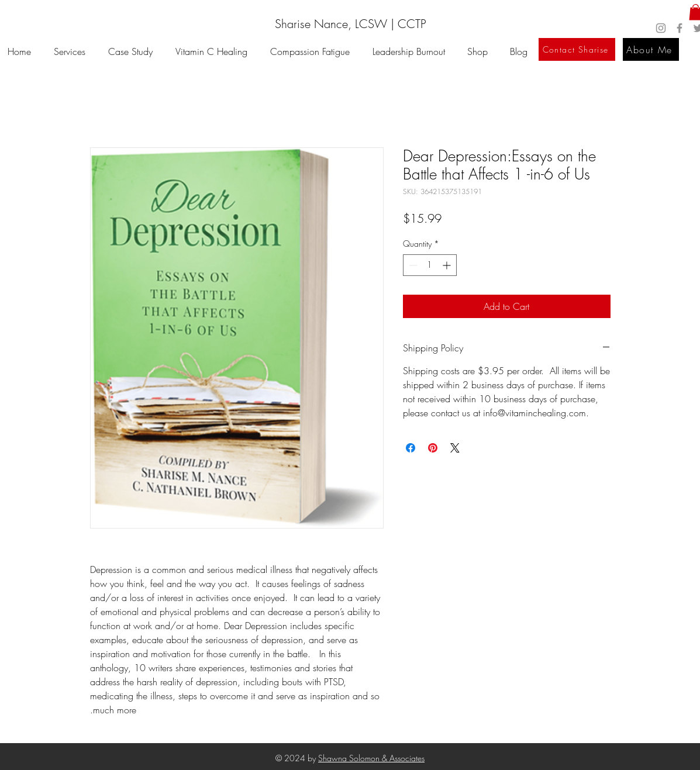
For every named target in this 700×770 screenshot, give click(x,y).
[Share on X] (455, 448)
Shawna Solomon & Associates (371, 758)
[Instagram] (661, 28)
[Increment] (448, 265)
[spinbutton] (430, 265)
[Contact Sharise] (577, 49)
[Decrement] (412, 265)
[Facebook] (680, 28)
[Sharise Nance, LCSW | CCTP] (350, 24)
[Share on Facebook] (411, 448)
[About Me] (651, 49)
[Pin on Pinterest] (433, 448)
